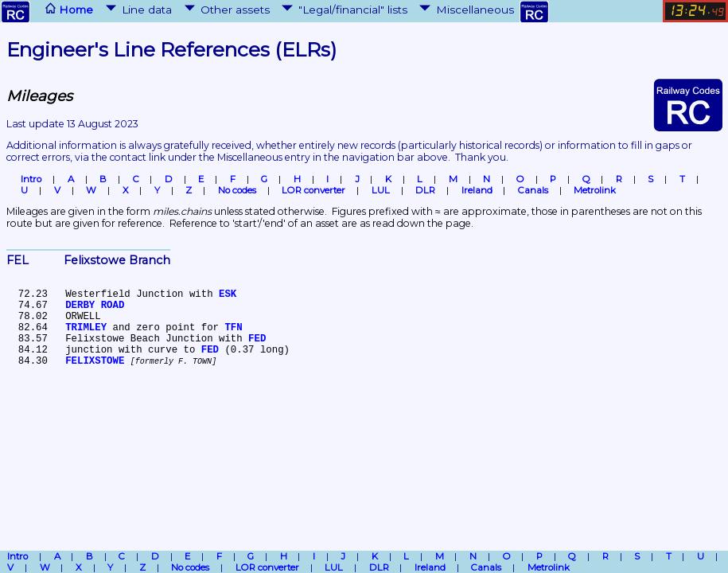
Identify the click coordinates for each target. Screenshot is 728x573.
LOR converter (313, 190)
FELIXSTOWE (95, 361)
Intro (31, 179)
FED (257, 339)
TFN (233, 328)
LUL (381, 190)
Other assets (226, 10)
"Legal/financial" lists (343, 10)
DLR (425, 190)
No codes (237, 190)
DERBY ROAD (95, 306)
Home (47, 12)
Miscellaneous (465, 10)
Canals (533, 190)
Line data (138, 10)
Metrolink (595, 190)
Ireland (477, 190)
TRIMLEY (86, 328)
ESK (228, 294)
